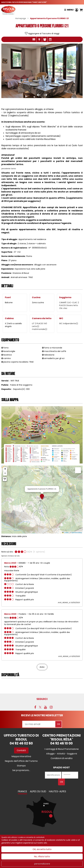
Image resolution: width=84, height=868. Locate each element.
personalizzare (42, 864)
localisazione (39, 39)
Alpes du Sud (38, 791)
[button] (81, 10)
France (22, 791)
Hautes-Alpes (58, 791)
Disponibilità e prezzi (50, 39)
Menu (70, 10)
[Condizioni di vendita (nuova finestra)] (62, 758)
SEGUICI (42, 699)
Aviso (42, 667)
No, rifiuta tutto (42, 856)
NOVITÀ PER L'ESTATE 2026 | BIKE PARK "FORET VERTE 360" (24, 2)
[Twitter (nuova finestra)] (40, 707)
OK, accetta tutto (42, 849)
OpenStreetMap (77, 533)
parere (45, 39)
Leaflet (65, 533)
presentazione (34, 39)
